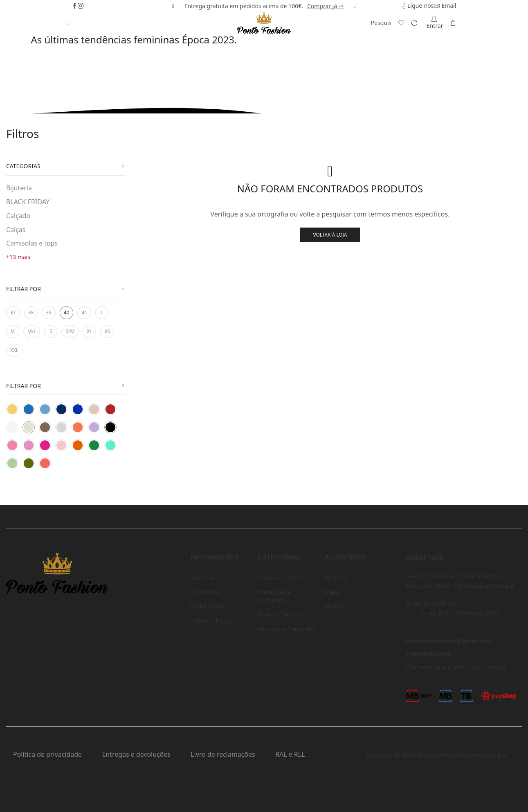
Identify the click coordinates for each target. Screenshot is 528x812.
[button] (173, 6)
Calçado (18, 216)
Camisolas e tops (32, 243)
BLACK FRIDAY (28, 202)
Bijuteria (19, 188)
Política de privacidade (47, 754)
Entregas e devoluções (136, 754)
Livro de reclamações (223, 754)
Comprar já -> (325, 6)
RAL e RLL (290, 754)
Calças (16, 230)
